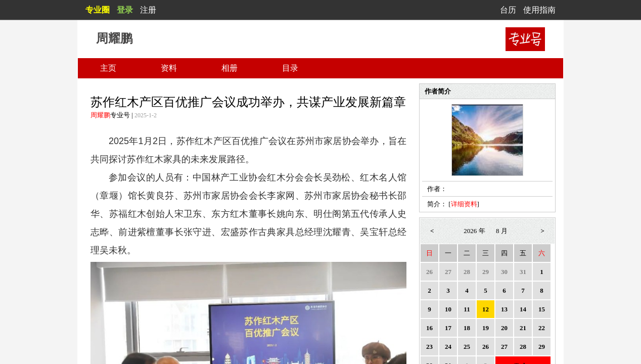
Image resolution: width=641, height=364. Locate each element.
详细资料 (464, 204)
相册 (230, 68)
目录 (290, 68)
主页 (108, 68)
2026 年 (474, 231)
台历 (508, 10)
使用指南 (539, 10)
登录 (125, 10)
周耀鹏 (100, 115)
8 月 (502, 231)
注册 (148, 10)
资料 (169, 68)
